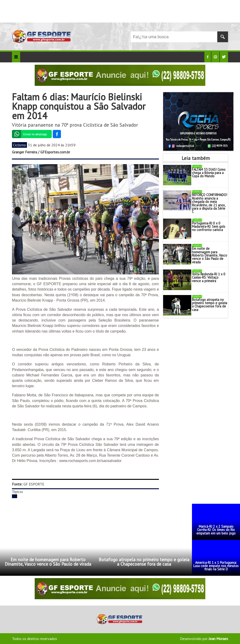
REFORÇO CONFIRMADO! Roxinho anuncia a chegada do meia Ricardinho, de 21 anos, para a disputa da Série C (210, 203)
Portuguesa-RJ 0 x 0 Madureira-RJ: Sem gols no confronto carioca (209, 227)
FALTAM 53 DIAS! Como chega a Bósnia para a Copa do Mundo (209, 173)
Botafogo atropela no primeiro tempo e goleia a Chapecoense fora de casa (210, 305)
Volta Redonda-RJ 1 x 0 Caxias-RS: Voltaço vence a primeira (209, 277)
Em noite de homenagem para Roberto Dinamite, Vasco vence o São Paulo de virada (210, 255)
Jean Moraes (218, 639)
